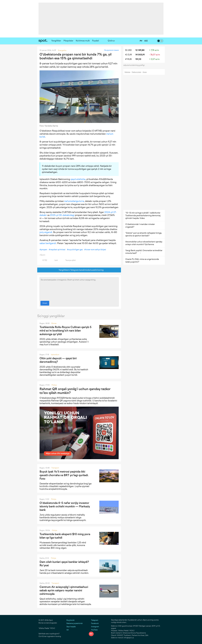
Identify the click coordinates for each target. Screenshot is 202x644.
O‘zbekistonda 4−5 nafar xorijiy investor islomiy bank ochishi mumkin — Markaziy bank (65, 506)
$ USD (129, 50)
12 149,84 (140, 50)
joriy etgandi (46, 232)
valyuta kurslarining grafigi (135, 65)
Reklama (127, 72)
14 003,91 (140, 55)
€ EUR (129, 55)
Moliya (54, 385)
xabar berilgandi (48, 243)
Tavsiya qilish (69, 260)
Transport (55, 468)
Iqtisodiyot (55, 355)
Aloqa (145, 72)
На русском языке (111, 50)
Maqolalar (68, 41)
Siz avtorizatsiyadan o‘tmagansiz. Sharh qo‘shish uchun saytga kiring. (79, 288)
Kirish (45, 303)
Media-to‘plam (136, 72)
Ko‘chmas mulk (83, 41)
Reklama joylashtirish (75, 623)
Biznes (54, 323)
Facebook (94, 623)
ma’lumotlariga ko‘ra (74, 201)
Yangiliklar (56, 41)
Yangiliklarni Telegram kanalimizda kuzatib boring (79, 270)
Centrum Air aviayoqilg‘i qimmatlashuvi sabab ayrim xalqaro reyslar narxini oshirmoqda (64, 590)
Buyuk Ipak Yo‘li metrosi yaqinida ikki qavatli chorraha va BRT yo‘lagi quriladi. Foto (64, 475)
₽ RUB (129, 59)
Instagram (94, 627)
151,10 (138, 59)
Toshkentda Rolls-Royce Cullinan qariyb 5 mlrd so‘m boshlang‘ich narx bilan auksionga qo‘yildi (66, 331)
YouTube (93, 630)
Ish (68, 630)
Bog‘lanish (71, 620)
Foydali (96, 41)
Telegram (93, 620)
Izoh (55, 260)
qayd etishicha (78, 179)
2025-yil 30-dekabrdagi (62, 215)
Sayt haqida (71, 627)
